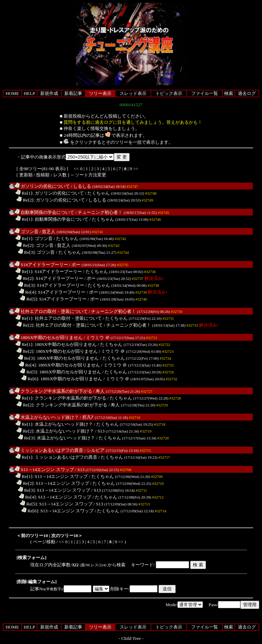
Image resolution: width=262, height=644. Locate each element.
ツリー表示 (100, 93)
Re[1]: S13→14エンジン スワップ (52, 476)
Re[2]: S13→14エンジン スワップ (53, 483)
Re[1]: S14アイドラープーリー (49, 271)
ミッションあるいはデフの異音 (49, 450)
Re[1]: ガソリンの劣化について (50, 193)
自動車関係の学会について (44, 212)
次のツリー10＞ (67, 536)
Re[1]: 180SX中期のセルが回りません (56, 344)
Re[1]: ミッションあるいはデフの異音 (56, 457)
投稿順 (43, 175)
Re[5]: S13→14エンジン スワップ (56, 504)
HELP (29, 93)
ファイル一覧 (205, 93)
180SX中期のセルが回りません (48, 337)
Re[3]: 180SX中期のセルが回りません (58, 358)
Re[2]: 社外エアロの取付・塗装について (60, 325)
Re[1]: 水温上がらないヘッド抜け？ (54, 424)
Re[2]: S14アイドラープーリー (50, 278)
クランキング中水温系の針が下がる (53, 391)
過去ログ (247, 93)
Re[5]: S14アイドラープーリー (53, 299)
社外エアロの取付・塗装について (51, 311)
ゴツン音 (26, 232)
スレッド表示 (133, 93)
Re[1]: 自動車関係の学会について (52, 219)
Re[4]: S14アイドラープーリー (52, 292)
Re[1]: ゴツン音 (34, 238)
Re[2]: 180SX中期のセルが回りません (57, 351)
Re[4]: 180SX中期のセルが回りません (59, 365)
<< (77, 169)
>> (136, 169)
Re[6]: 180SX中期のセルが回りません (62, 379)
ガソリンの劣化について (42, 186)
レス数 (60, 175)
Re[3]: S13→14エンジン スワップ (54, 490)
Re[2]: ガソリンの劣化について (51, 200)
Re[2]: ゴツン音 (35, 245)
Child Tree (131, 638)
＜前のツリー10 (32, 536)
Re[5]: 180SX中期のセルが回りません (61, 372)
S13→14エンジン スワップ (44, 470)
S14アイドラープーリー (41, 265)
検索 (229, 93)
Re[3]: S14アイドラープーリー (51, 285)
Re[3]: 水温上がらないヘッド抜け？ (57, 438)
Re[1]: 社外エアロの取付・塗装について (59, 318)
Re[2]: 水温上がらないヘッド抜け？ (55, 431)
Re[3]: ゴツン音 (36, 252)
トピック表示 (169, 93)
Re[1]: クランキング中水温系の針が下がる (61, 398)
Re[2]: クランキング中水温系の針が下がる (62, 405)
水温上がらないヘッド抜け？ (47, 417)
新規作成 (49, 93)
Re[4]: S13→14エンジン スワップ (55, 497)
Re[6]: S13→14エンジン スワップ (57, 511)
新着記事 (73, 93)
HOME (12, 93)
